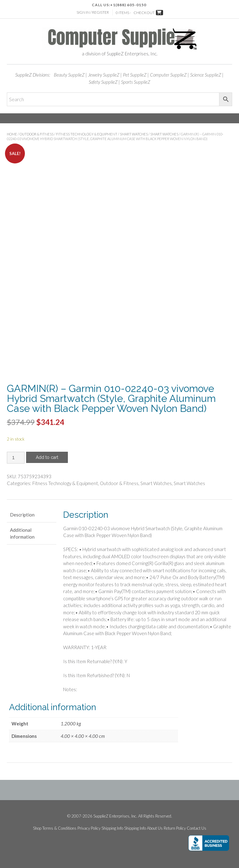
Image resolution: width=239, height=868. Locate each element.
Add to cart (47, 457)
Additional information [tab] (22, 533)
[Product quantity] (16, 458)
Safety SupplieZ (103, 82)
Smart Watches (134, 134)
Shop (37, 828)
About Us (155, 828)
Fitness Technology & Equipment (87, 134)
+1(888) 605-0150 (128, 5)
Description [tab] (22, 515)
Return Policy (175, 828)
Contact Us (197, 828)
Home (12, 134)
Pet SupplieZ (135, 75)
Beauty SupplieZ (69, 75)
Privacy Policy (89, 828)
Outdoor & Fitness (37, 134)
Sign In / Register (93, 12)
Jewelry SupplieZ (104, 75)
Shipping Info (112, 828)
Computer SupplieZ (168, 75)
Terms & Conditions (59, 828)
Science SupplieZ (206, 75)
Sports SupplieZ (136, 82)
